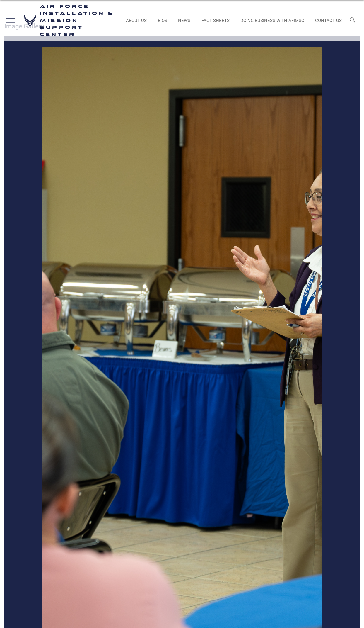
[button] (10, 21)
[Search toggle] (354, 20)
